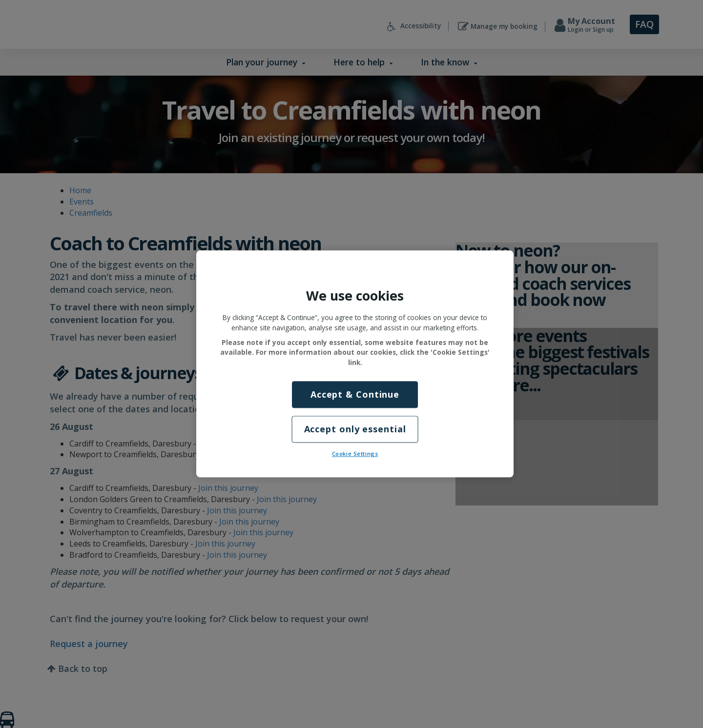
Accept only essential (355, 429)
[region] (355, 364)
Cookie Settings (355, 454)
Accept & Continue (355, 394)
